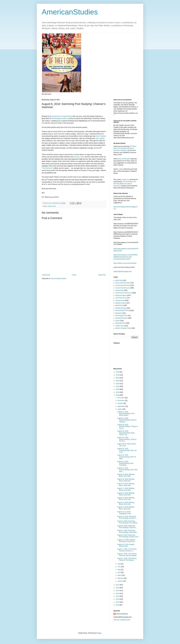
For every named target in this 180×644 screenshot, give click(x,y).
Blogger (99, 633)
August (120, 409)
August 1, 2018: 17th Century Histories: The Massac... (127, 559)
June (119, 567)
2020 (118, 389)
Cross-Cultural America (123, 283)
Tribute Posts (120, 326)
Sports (118, 321)
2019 (118, 392)
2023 (118, 381)
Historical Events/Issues (123, 293)
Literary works (52, 206)
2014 (118, 593)
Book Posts (119, 280)
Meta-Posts (119, 305)
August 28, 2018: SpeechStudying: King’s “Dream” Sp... (126, 433)
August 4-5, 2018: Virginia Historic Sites (126, 545)
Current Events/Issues (123, 288)
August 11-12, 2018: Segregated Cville (124, 513)
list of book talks (125, 159)
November (121, 401)
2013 (118, 596)
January (120, 581)
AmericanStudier (122, 614)
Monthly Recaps (121, 308)
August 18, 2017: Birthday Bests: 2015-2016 (126, 485)
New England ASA (121, 316)
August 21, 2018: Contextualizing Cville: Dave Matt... (127, 470)
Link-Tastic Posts (121, 298)
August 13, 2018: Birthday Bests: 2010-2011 (126, 508)
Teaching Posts (120, 323)
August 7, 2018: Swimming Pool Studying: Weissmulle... (128, 531)
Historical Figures (121, 295)
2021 (118, 386)
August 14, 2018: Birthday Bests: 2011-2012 (126, 503)
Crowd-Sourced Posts (123, 285)
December (121, 398)
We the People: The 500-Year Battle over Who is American (125, 184)
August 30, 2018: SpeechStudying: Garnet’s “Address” (127, 420)
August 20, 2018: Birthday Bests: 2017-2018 (126, 475)
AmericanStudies (70, 12)
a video (121, 169)
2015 (118, 591)
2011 (118, 602)
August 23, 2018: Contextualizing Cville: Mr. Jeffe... (127, 457)
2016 (118, 588)
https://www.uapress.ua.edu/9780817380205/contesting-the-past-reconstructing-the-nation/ (126, 257)
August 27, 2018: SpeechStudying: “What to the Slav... (127, 439)
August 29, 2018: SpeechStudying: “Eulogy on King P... (128, 426)
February (121, 578)
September (121, 406)
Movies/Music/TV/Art (122, 311)
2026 (118, 372)
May (119, 570)
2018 (118, 395)
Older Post (102, 275)
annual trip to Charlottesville (62, 116)
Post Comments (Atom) (58, 279)
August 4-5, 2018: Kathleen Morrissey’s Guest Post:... (127, 541)
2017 (118, 585)
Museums (119, 313)
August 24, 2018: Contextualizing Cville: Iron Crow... (127, 450)
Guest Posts (119, 290)
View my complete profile (122, 620)
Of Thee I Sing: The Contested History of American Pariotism (125, 148)
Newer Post (46, 275)
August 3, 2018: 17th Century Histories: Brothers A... (127, 550)
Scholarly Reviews (121, 318)
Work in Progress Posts (123, 328)
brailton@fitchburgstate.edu (123, 271)
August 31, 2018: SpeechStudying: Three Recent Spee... (126, 414)
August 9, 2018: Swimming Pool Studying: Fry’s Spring (127, 522)
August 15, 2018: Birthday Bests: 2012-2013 (126, 499)
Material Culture (121, 303)
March (120, 575)
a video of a (126, 179)
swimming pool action (59, 118)
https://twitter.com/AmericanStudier (125, 263)
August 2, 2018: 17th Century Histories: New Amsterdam (127, 555)
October (120, 403)
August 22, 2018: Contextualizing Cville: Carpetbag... (125, 463)
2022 (118, 384)
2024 (118, 378)
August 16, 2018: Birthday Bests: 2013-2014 (126, 494)
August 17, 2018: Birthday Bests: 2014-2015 (126, 489)
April (119, 572)
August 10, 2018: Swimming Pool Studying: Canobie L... (127, 517)
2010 (118, 605)
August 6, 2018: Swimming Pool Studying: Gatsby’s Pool (128, 536)
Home (74, 275)
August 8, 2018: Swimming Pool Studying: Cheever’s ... (127, 527)
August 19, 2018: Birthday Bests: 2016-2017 (126, 480)
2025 (118, 375)
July (119, 564)
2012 (118, 599)
